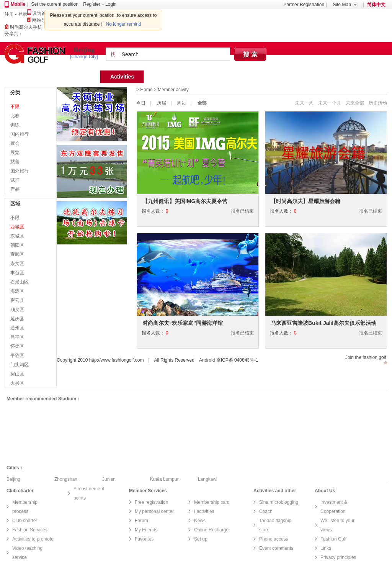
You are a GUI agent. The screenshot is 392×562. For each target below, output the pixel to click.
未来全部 (355, 103)
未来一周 (304, 103)
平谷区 (17, 356)
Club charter (25, 521)
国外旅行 (20, 171)
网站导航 (39, 20)
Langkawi (208, 479)
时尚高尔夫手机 (23, 27)
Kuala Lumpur (164, 479)
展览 (15, 152)
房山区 (17, 374)
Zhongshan (66, 479)
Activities (122, 77)
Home (83, 77)
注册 (9, 14)
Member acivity (173, 90)
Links (326, 548)
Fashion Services (30, 530)
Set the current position (55, 4)
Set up (201, 539)
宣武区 (17, 254)
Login (111, 4)
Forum (291, 77)
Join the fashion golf (366, 357)
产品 (15, 189)
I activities (204, 511)
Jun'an (109, 479)
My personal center (154, 511)
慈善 (15, 162)
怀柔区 (17, 346)
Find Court (201, 77)
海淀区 (17, 291)
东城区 (17, 236)
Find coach (248, 77)
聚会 (15, 143)
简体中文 (376, 5)
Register (92, 4)
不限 (15, 107)
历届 (162, 103)
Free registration (151, 502)
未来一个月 (330, 103)
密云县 (17, 300)
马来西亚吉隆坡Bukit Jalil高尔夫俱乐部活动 (323, 323)
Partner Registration (304, 5)
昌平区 (17, 337)
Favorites (144, 539)
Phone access (274, 539)
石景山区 (20, 282)
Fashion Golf (333, 539)
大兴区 (17, 383)
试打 (15, 180)
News (200, 521)
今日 (141, 103)
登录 (23, 14)
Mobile (18, 4)
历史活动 (378, 103)
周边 (181, 103)
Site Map (342, 5)
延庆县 (17, 319)
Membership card (212, 502)
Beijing (84, 50)
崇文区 (17, 264)
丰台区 (17, 273)
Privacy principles (338, 557)
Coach (266, 511)
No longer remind (124, 24)
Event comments (276, 548)
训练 (15, 125)
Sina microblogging (279, 502)
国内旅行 (20, 134)
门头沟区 (20, 365)
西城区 (17, 227)
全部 (202, 103)
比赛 (15, 116)
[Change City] (84, 57)
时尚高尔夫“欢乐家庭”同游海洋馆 (183, 323)
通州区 (17, 328)
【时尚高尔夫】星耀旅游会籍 (305, 201)
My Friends (146, 530)
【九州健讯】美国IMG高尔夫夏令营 (185, 201)
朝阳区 (17, 245)
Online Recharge (211, 530)
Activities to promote (33, 539)
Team (161, 77)
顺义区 (17, 310)
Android (207, 360)
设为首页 (39, 13)
